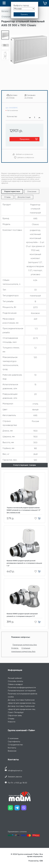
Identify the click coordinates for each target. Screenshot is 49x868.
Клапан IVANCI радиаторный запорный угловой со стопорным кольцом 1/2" (22, 615)
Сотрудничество (15, 745)
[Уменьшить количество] (30, 118)
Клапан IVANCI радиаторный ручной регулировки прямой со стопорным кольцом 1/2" (24, 563)
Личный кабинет (15, 678)
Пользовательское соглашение (22, 691)
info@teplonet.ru (15, 771)
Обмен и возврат (15, 684)
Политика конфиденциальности (22, 687)
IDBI (41, 861)
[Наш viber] (24, 809)
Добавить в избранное (26, 157)
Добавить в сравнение (24, 154)
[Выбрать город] (24, 9)
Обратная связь (15, 715)
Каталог (5, 11)
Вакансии (12, 751)
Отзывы (7, 197)
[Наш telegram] (18, 809)
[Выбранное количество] (35, 118)
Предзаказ (25, 139)
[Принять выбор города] (24, 14)
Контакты (12, 748)
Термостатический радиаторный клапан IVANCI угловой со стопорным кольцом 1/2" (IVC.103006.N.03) (24, 510)
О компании (13, 738)
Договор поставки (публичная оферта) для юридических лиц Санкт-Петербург (21, 709)
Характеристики (12, 191)
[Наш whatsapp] (11, 809)
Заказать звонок (15, 777)
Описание (32, 191)
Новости (12, 722)
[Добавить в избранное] (35, 518)
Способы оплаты (15, 681)
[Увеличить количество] (39, 118)
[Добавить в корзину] (40, 518)
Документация (24, 197)
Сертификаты (14, 741)
